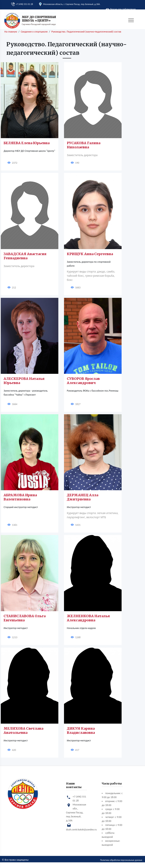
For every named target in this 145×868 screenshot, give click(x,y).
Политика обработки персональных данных (121, 860)
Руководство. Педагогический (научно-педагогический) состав (86, 32)
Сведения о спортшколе (34, 32)
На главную (11, 32)
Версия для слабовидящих (121, 9)
